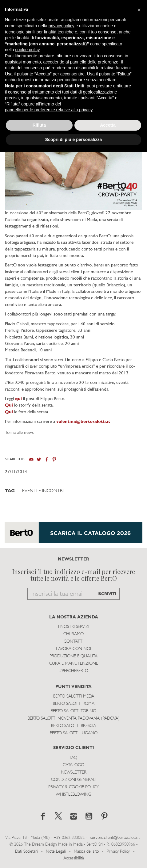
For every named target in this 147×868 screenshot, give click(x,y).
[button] (139, 10)
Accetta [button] (108, 125)
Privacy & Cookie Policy (74, 787)
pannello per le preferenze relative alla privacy (49, 110)
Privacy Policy (118, 852)
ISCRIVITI (107, 594)
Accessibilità (74, 858)
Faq (73, 758)
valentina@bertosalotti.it (83, 422)
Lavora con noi (73, 649)
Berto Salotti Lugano (74, 733)
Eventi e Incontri (43, 491)
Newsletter (74, 772)
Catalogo (73, 765)
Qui (9, 412)
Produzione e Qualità (73, 656)
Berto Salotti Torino (73, 711)
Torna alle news (19, 433)
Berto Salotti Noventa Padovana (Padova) (74, 719)
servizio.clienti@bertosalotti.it (115, 838)
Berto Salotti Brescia (73, 726)
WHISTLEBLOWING (73, 795)
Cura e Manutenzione (74, 664)
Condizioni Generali (74, 780)
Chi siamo (73, 634)
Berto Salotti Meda (74, 696)
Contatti (73, 642)
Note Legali (56, 852)
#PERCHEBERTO (74, 671)
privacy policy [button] (62, 26)
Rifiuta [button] (39, 125)
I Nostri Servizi (74, 627)
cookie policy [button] (27, 50)
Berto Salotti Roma (74, 704)
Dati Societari (26, 852)
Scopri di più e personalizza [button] (73, 140)
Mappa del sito (86, 852)
